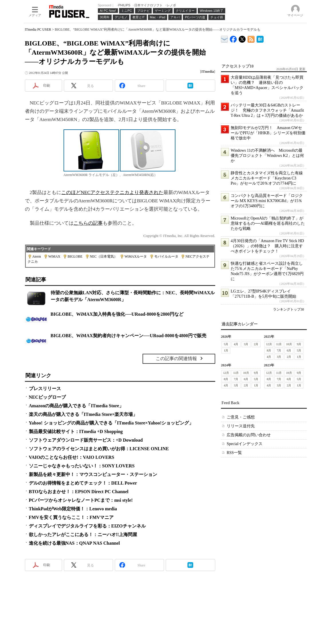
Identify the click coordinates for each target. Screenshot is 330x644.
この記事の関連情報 (176, 358)
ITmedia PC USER (38, 29)
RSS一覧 (234, 453)
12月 (269, 344)
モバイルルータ (166, 256)
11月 (279, 344)
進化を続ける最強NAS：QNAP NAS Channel (74, 543)
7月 (279, 350)
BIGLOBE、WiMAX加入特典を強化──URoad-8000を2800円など (117, 314)
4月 (236, 344)
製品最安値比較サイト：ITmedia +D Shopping (76, 431)
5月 (226, 344)
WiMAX (54, 256)
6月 (289, 350)
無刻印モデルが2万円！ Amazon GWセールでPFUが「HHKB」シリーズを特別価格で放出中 (268, 133)
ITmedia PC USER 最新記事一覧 (251, 38)
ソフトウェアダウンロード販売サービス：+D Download (86, 440)
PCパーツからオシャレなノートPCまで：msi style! (81, 500)
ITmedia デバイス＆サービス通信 (225, 38)
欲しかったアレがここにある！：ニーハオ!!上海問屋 (83, 535)
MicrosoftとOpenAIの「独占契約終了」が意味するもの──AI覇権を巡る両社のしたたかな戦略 (268, 223)
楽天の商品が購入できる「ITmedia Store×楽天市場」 (83, 414)
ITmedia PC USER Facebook (233, 38)
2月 (256, 344)
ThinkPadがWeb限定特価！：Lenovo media (73, 509)
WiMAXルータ (136, 256)
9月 (299, 344)
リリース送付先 (241, 426)
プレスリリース (45, 389)
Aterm (37, 256)
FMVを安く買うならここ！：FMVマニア (71, 517)
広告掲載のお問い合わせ (249, 435)
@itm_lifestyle (242, 38)
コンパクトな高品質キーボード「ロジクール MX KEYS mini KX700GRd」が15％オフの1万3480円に (267, 201)
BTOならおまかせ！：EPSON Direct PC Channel (79, 492)
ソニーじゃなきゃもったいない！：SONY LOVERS (82, 466)
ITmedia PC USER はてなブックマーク (260, 38)
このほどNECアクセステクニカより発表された (112, 192)
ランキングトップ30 (288, 309)
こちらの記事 (88, 223)
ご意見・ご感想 (241, 417)
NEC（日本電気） (104, 256)
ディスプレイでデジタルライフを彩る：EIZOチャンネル (87, 526)
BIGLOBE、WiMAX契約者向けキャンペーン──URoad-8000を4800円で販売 (129, 336)
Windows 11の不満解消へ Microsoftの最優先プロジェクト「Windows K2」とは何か (267, 156)
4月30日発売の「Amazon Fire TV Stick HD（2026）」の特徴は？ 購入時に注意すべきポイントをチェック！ (267, 246)
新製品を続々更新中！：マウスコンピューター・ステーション (93, 474)
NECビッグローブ (48, 397)
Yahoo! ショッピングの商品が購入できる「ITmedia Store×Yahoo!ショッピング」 (111, 423)
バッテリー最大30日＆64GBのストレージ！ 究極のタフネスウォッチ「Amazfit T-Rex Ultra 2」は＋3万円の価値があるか (267, 110)
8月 (269, 350)
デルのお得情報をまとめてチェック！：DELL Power (83, 483)
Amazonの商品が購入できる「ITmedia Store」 (76, 406)
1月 (226, 350)
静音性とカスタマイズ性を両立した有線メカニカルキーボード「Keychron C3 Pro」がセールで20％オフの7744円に (267, 178)
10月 (289, 344)
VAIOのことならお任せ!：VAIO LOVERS (72, 457)
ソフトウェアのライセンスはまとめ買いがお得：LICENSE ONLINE (99, 449)
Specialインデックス (245, 444)
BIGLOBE (75, 256)
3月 (246, 344)
